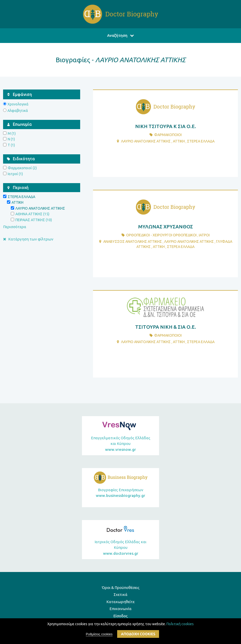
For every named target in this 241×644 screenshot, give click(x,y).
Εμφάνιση (22, 94)
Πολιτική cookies (180, 625)
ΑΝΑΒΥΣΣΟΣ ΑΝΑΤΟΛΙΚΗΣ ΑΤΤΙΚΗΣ (133, 241)
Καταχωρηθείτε (120, 602)
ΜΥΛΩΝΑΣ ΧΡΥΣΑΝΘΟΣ (166, 227)
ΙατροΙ (204, 235)
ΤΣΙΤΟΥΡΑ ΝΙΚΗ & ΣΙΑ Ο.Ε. (166, 327)
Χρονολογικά (18, 104)
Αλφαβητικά (18, 111)
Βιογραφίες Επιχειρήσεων (120, 493)
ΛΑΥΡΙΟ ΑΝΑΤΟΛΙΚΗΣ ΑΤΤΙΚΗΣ (146, 141)
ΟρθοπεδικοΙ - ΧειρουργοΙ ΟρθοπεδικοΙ (161, 235)
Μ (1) (12, 133)
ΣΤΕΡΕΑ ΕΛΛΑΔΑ (201, 141)
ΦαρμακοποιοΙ (168, 135)
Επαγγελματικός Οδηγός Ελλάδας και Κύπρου (120, 444)
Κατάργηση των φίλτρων (28, 239)
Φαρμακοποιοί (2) (22, 168)
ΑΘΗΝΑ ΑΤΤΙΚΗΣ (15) (32, 214)
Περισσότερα (15, 227)
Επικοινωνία (120, 609)
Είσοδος (120, 616)
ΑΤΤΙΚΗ (179, 141)
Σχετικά (120, 594)
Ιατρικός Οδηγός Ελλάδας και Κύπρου (120, 548)
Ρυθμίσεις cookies (99, 635)
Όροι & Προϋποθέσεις (121, 588)
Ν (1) (11, 139)
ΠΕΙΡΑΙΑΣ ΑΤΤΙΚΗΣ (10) (34, 220)
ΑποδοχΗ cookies (138, 635)
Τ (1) (11, 145)
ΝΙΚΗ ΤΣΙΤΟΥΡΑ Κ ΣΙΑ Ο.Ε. (166, 126)
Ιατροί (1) (15, 174)
